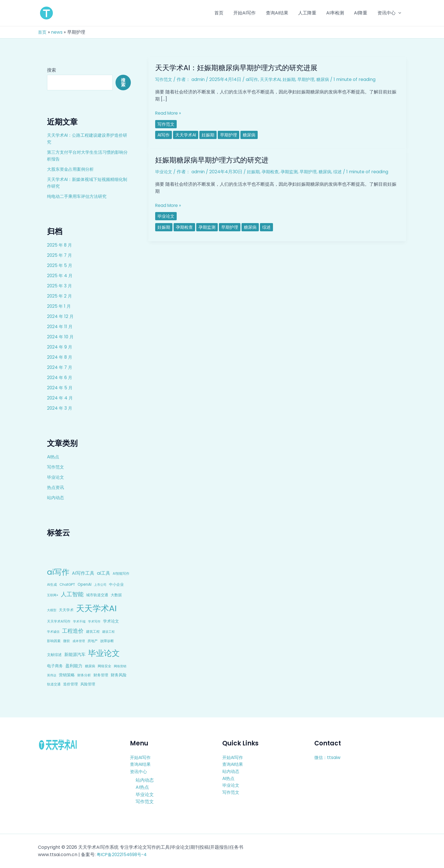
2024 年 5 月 (60, 388)
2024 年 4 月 (60, 398)
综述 (345, 172)
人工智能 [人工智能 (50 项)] (72, 594)
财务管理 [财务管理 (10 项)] (101, 675)
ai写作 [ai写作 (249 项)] (58, 572)
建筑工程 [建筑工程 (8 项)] (93, 632)
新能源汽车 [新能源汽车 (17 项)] (75, 654)
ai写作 (254, 79)
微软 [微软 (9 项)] (67, 641)
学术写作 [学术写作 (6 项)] (94, 622)
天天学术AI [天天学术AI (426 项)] (96, 608)
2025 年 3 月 (60, 286)
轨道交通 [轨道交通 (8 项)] (54, 684)
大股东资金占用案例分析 (72, 169)
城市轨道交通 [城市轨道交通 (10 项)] (97, 595)
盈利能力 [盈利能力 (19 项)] (74, 666)
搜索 (52, 70)
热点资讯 (56, 487)
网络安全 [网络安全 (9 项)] (104, 666)
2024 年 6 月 (60, 378)
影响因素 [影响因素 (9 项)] (54, 641)
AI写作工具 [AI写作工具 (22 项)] (83, 573)
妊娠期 (293, 79)
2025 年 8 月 (60, 245)
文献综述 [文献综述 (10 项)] (54, 655)
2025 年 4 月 (60, 276)
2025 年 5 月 (60, 265)
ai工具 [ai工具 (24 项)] (103, 573)
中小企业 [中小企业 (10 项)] (116, 584)
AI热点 (54, 457)
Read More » (169, 113)
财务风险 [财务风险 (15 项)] (119, 675)
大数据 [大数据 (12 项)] (116, 595)
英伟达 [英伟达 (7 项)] (52, 675)
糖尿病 (329, 79)
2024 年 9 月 (60, 347)
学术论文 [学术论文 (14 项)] (111, 621)
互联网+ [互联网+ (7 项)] (53, 595)
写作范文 (56, 467)
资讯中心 (139, 772)
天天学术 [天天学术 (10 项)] (66, 610)
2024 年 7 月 (60, 367)
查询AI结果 (141, 764)
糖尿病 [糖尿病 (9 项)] (90, 666)
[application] (399, 13)
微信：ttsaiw (328, 757)
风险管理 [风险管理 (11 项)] (88, 684)
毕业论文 (56, 477)
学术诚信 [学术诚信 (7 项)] (53, 632)
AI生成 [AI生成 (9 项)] (52, 584)
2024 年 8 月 (60, 357)
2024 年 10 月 (61, 337)
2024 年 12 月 (61, 316)
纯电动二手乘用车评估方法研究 (79, 196)
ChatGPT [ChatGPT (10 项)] (67, 584)
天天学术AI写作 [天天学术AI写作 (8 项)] (59, 621)
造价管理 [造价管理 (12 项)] (71, 684)
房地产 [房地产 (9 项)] (93, 641)
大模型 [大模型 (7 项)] (52, 610)
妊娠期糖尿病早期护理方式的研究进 (214, 160)
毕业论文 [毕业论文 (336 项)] (104, 653)
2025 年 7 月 (60, 255)
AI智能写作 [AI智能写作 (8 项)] (121, 574)
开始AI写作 (141, 757)
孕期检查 (273, 172)
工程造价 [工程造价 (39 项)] (73, 631)
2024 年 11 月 (60, 327)
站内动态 (56, 498)
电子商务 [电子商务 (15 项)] (55, 666)
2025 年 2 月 (60, 296)
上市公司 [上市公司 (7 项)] (100, 585)
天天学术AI (273, 79)
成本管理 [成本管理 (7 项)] (79, 641)
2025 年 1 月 (59, 306)
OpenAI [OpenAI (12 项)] (85, 584)
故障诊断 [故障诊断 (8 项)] (107, 641)
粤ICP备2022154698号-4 (123, 855)
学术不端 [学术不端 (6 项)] (79, 622)
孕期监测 (293, 172)
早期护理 (311, 79)
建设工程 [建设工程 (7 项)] (108, 632)
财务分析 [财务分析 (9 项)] (84, 675)
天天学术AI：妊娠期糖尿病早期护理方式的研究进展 (240, 68)
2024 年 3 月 (60, 408)
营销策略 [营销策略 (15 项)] (67, 675)
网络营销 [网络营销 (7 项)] (120, 666)
